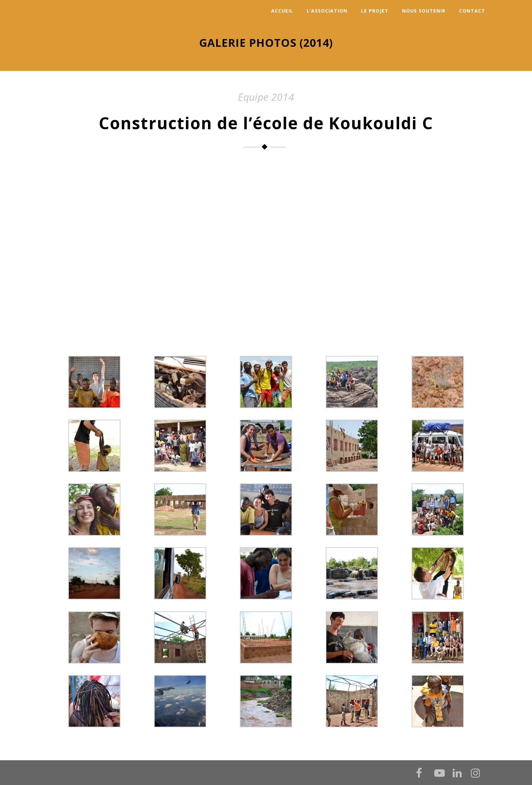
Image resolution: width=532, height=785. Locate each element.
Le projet (375, 11)
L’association (327, 11)
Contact (472, 11)
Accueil (282, 11)
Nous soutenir (424, 11)
